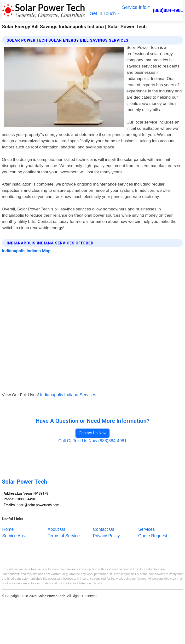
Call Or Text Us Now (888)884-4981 (93, 441)
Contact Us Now (92, 433)
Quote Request (153, 536)
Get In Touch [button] (103, 14)
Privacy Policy (106, 536)
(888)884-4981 (168, 10)
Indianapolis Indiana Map (26, 251)
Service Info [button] (134, 7)
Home (8, 529)
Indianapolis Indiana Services (68, 395)
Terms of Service (64, 536)
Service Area (14, 536)
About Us (57, 529)
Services (147, 529)
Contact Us (104, 529)
